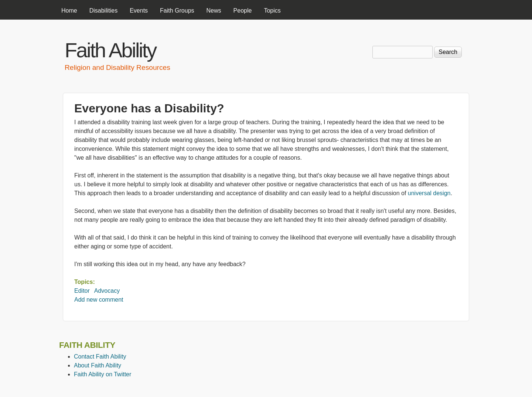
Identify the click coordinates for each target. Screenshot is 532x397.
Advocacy (107, 291)
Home (69, 11)
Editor (82, 291)
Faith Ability (110, 50)
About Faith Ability (98, 365)
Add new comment (99, 300)
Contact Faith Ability (100, 357)
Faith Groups (177, 11)
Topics (272, 11)
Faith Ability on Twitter (103, 374)
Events (139, 11)
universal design (429, 193)
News (214, 11)
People (243, 11)
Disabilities (103, 11)
